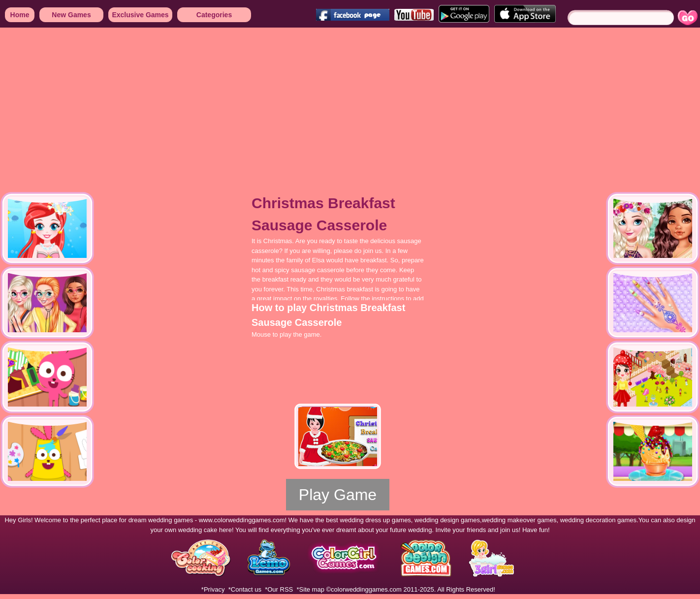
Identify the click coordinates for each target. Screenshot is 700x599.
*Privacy (213, 589)
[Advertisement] (295, 103)
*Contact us (245, 589)
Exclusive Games (140, 15)
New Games (71, 15)
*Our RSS (279, 589)
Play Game (338, 495)
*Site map (311, 589)
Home (20, 15)
